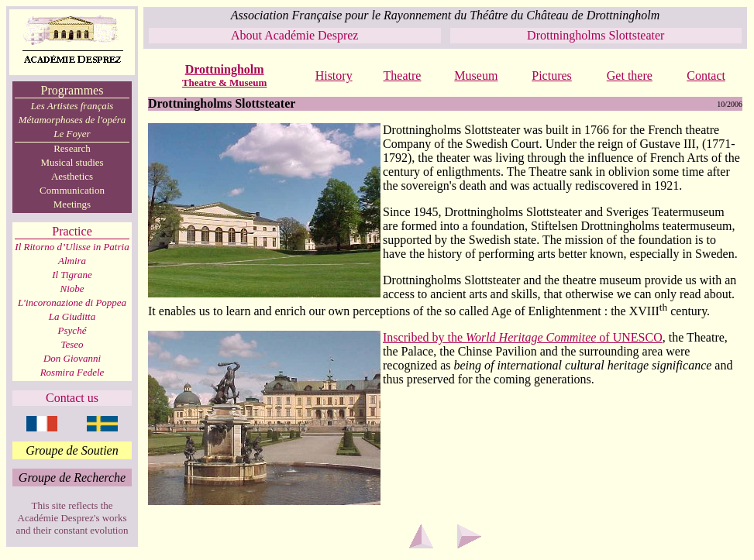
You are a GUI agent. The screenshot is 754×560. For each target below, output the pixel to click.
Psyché (72, 330)
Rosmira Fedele (72, 372)
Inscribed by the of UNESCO (523, 337)
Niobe (72, 289)
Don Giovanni (72, 358)
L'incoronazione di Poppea (72, 302)
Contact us (72, 398)
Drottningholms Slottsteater (596, 35)
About (248, 35)
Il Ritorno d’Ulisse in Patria (72, 247)
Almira (72, 261)
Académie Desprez (311, 35)
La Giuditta (72, 316)
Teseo (72, 344)
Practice (72, 231)
